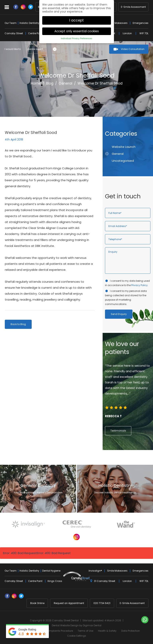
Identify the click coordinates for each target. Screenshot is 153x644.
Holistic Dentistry (29, 23)
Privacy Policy (139, 285)
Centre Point (35, 33)
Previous (136, 106)
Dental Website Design (65, 625)
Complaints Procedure (59, 631)
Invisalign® (95, 571)
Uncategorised (123, 161)
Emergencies (141, 23)
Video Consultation (133, 49)
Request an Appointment (69, 603)
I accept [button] (76, 18)
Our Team (11, 23)
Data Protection (131, 631)
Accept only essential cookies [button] (77, 29)
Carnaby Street (14, 33)
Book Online (37, 603)
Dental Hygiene (51, 571)
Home (36, 83)
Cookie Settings (77, 636)
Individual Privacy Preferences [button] (76, 36)
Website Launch (124, 147)
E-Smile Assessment (133, 7)
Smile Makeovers (117, 23)
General (65, 83)
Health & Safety (107, 631)
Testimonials (118, 431)
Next (145, 106)
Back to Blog (18, 324)
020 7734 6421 (102, 603)
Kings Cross (55, 581)
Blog (50, 83)
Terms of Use (85, 631)
